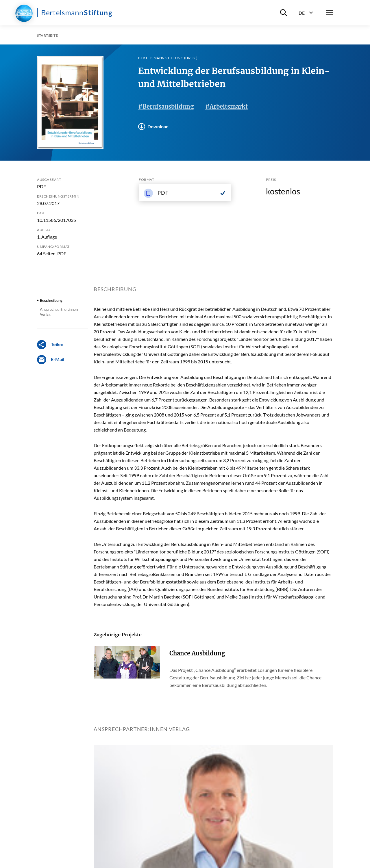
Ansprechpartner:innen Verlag (59, 312)
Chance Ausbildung (197, 653)
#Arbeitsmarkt (226, 106)
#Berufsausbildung (166, 106)
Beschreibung (51, 300)
